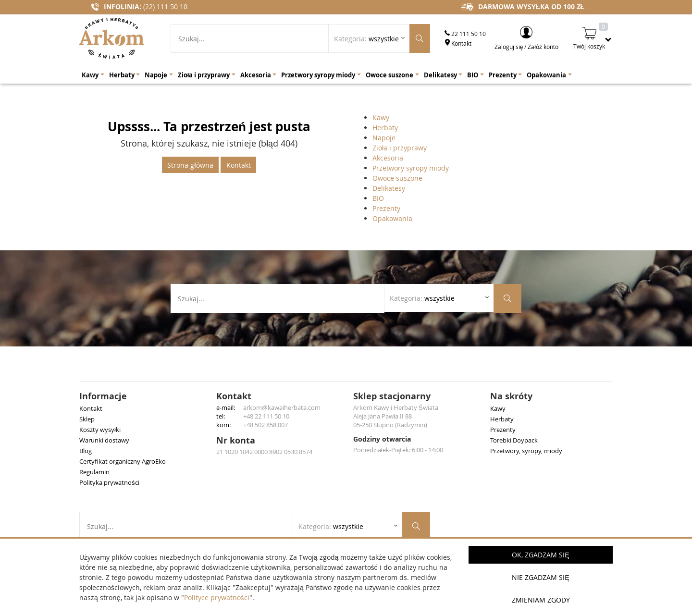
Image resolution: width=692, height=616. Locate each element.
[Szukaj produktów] (420, 38)
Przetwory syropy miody (411, 168)
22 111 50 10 (465, 34)
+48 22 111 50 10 (266, 416)
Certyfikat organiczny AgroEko (123, 461)
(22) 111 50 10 (165, 6)
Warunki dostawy (104, 440)
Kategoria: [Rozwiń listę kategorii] (366, 39)
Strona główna (190, 165)
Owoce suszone (397, 178)
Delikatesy (389, 188)
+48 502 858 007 (266, 425)
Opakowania (392, 218)
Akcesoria (388, 158)
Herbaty (385, 128)
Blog (86, 451)
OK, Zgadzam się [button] (540, 555)
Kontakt (458, 43)
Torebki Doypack (514, 440)
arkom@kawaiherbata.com (282, 407)
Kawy (381, 117)
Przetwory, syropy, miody (526, 451)
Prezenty (386, 208)
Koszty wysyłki (100, 430)
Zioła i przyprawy (400, 148)
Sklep (87, 419)
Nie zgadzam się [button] (540, 577)
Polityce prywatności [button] (217, 598)
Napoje (384, 138)
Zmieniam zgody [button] (541, 600)
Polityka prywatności (109, 482)
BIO (378, 198)
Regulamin (94, 472)
